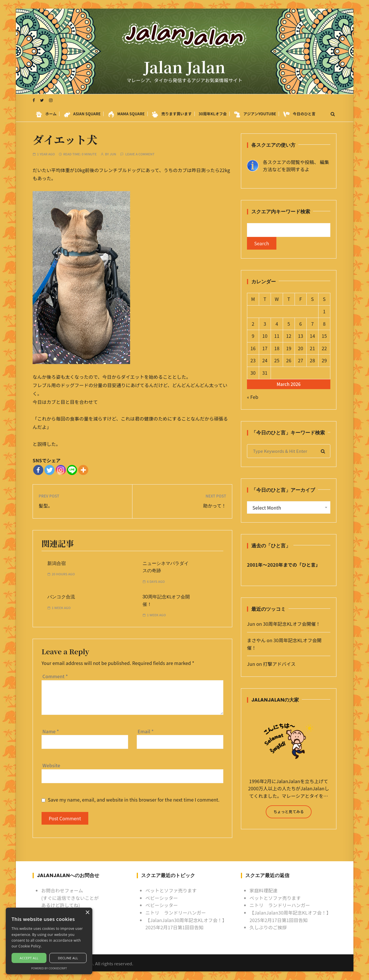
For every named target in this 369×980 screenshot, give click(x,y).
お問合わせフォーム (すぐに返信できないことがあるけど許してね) (70, 898)
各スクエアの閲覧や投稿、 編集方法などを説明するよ (296, 166)
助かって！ (215, 506)
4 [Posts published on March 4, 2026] (277, 324)
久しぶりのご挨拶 (268, 927)
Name (51, 731)
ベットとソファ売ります (171, 890)
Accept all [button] (29, 958)
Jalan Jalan (184, 67)
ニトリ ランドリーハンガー (176, 913)
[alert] (49, 941)
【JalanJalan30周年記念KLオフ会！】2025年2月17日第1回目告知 (186, 924)
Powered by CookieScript (49, 968)
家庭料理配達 (264, 890)
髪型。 (46, 506)
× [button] (87, 913)
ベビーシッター (162, 898)
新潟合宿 (57, 563)
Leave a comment (140, 154)
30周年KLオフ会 (213, 114)
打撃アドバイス (279, 664)
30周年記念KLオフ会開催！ (292, 624)
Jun (113, 154)
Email (146, 731)
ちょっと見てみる (289, 812)
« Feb (253, 397)
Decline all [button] (68, 958)
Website (51, 765)
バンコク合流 (61, 597)
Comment (55, 676)
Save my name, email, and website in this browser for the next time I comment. (134, 800)
